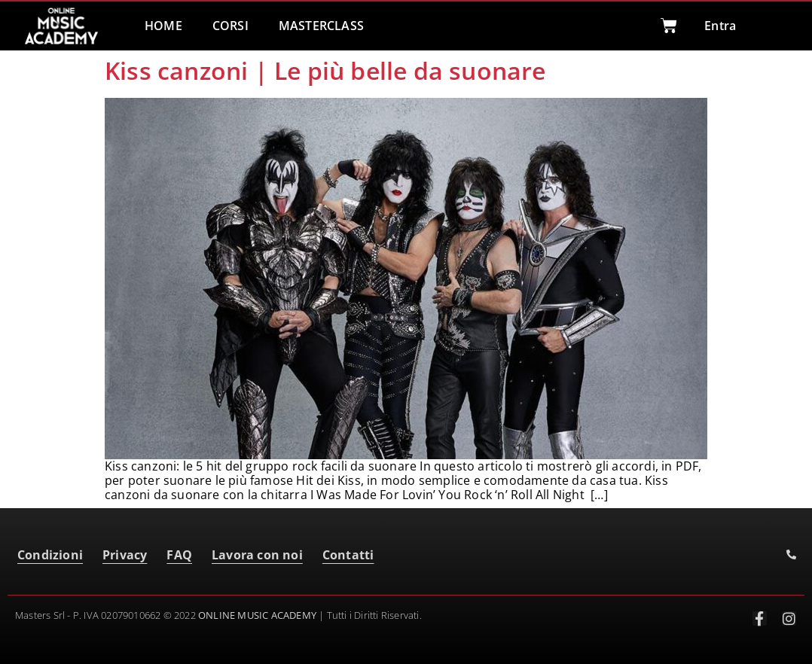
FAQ (179, 555)
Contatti (348, 555)
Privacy (125, 555)
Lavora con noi (257, 555)
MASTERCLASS (321, 26)
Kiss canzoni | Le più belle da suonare (325, 70)
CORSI (230, 26)
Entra (720, 26)
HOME (163, 26)
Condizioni (50, 555)
